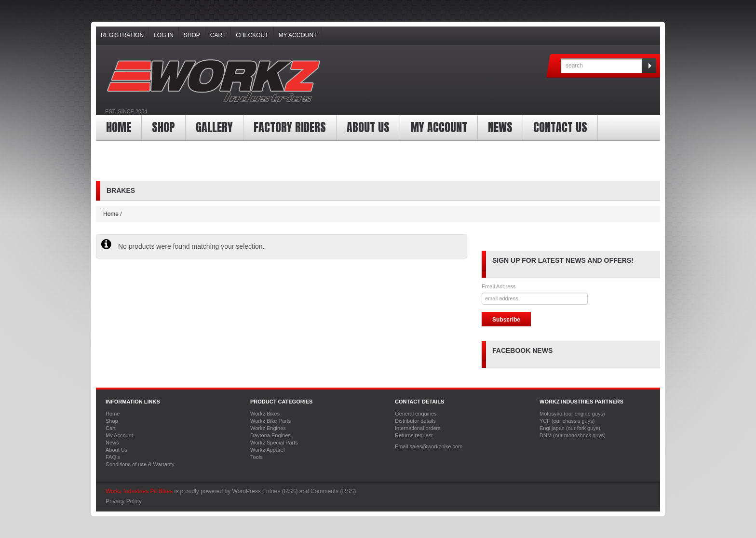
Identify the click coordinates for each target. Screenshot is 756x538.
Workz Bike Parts (270, 421)
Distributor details (415, 421)
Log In (164, 35)
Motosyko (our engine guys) (572, 414)
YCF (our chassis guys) (567, 421)
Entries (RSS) (280, 491)
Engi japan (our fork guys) (570, 428)
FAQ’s (113, 457)
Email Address (499, 286)
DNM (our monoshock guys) (573, 435)
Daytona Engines (270, 435)
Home (119, 127)
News (500, 127)
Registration (122, 35)
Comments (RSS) (333, 491)
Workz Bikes (265, 414)
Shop (192, 35)
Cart (218, 35)
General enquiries (416, 414)
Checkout (252, 35)
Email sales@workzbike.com (429, 446)
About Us (368, 127)
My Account (298, 35)
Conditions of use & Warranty (140, 464)
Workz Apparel (267, 450)
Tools (256, 457)
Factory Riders (290, 127)
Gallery (214, 127)
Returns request (414, 435)
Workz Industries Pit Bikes (139, 491)
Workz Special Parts (274, 443)
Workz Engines (268, 428)
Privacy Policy (124, 501)
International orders (418, 428)
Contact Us (560, 127)
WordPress (247, 491)
